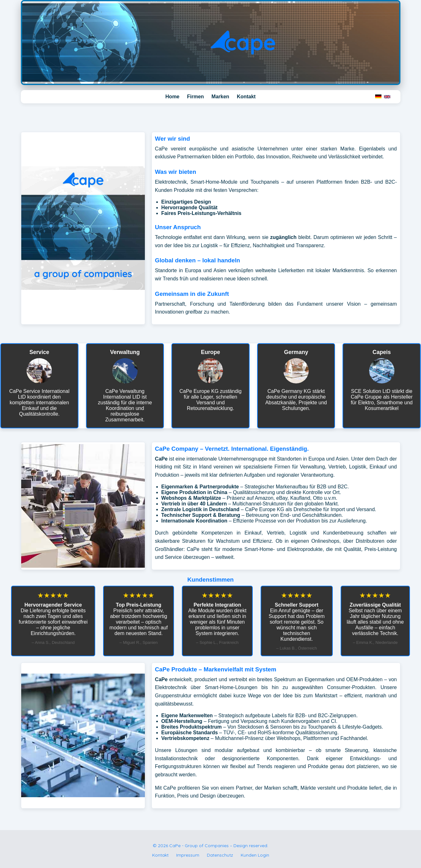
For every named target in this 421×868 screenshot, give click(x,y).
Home (172, 97)
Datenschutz (220, 855)
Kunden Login (255, 855)
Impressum (188, 855)
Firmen (195, 97)
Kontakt (246, 97)
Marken (220, 97)
